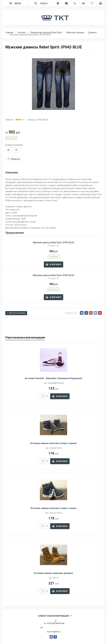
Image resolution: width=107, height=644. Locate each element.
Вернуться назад (16, 313)
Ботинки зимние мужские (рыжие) (54, 573)
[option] (54, 84)
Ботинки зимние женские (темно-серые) (54, 443)
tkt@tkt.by (56, 632)
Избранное (14, 159)
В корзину (54, 264)
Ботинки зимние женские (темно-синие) (54, 508)
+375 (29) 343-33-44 (54, 623)
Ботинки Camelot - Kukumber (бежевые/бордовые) (54, 378)
